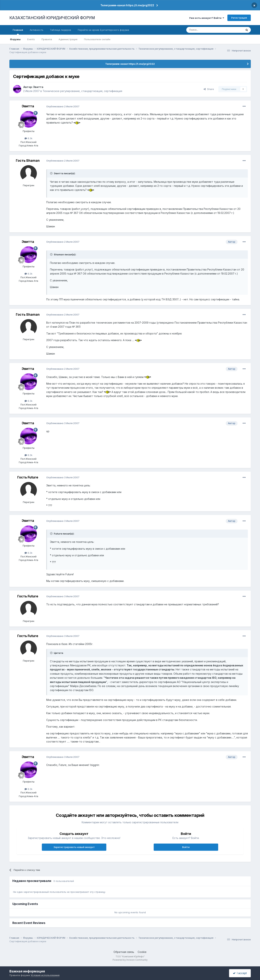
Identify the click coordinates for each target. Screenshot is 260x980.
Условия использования (45, 975)
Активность (36, 30)
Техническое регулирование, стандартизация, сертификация (82, 91)
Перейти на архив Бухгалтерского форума (103, 30)
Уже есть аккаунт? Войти (207, 18)
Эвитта (38, 87)
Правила (47, 39)
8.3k (28, 138)
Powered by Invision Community (130, 960)
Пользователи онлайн (97, 39)
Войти (186, 847)
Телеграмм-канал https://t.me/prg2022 (127, 5)
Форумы (15, 39)
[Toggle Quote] (52, 173)
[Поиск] (204, 30)
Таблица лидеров (61, 30)
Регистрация (239, 18)
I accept (240, 973)
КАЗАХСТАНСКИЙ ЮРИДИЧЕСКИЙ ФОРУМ (52, 18)
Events (31, 39)
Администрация (68, 39)
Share (209, 89)
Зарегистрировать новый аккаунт (74, 847)
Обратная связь (124, 952)
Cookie (142, 952)
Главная (18, 32)
